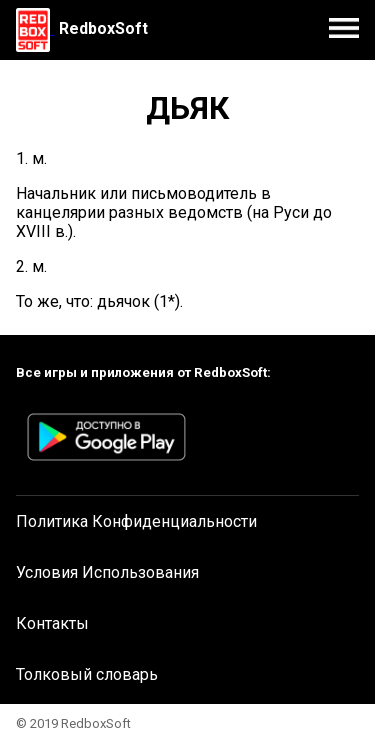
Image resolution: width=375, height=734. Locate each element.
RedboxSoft (103, 28)
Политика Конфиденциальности (136, 521)
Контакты (52, 623)
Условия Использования (107, 572)
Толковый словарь (87, 674)
